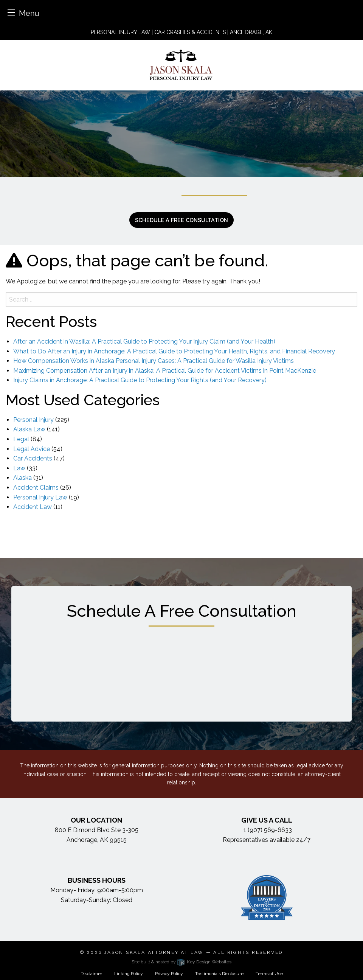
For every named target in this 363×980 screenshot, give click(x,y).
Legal (21, 439)
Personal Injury (33, 420)
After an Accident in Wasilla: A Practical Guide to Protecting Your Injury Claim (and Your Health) (144, 341)
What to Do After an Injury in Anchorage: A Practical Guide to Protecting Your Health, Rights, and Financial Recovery (174, 351)
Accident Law (33, 507)
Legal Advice (32, 449)
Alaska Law (29, 429)
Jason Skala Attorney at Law (154, 952)
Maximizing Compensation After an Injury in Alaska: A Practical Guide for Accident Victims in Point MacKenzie (165, 371)
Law (19, 468)
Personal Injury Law (40, 497)
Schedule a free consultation (181, 220)
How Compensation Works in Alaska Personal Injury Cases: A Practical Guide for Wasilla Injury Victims (154, 361)
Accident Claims (36, 488)
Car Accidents (33, 458)
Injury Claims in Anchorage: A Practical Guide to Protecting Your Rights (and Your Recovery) (140, 380)
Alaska (22, 478)
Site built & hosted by (181, 962)
